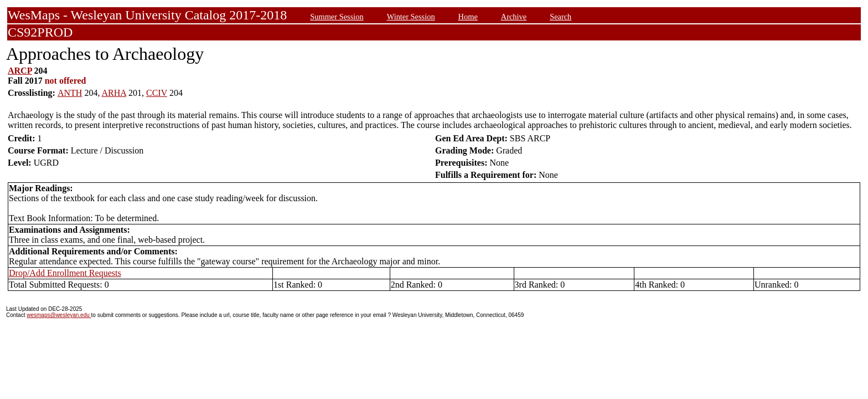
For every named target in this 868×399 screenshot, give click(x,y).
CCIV (157, 93)
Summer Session (337, 17)
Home (468, 17)
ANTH (70, 93)
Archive (514, 17)
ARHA (114, 93)
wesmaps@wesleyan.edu (59, 315)
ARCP (20, 71)
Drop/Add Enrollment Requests (65, 273)
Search (560, 17)
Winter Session (411, 17)
